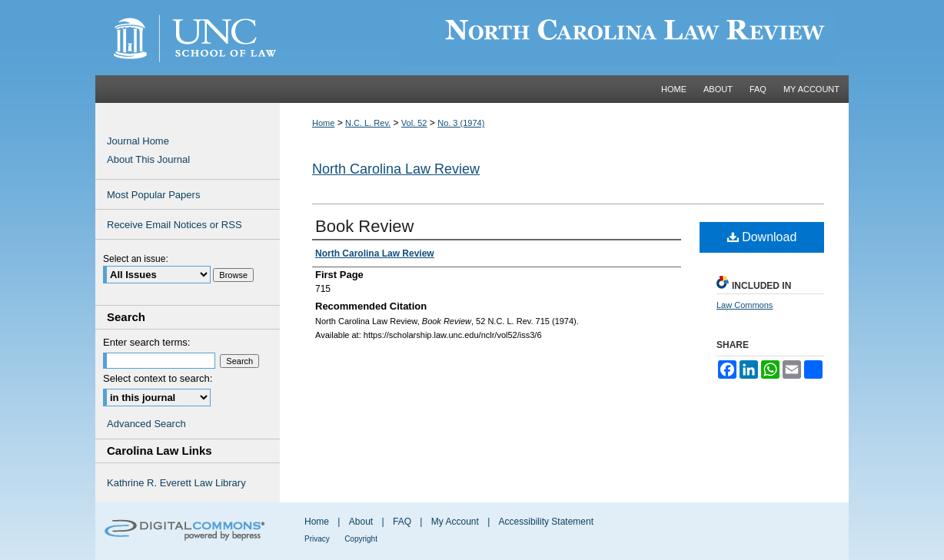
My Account (455, 522)
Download (762, 237)
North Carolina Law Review (396, 169)
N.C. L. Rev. (368, 123)
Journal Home (138, 141)
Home (323, 123)
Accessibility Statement (546, 522)
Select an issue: (136, 259)
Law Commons (745, 305)
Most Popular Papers (153, 195)
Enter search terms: (146, 342)
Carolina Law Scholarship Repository (564, 38)
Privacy (317, 539)
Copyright (361, 539)
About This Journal (148, 159)
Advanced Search (146, 424)
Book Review (364, 226)
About (361, 522)
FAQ (402, 522)
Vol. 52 (414, 123)
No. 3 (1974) (461, 123)
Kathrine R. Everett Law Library (176, 483)
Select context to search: (158, 378)
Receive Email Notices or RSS (175, 225)
